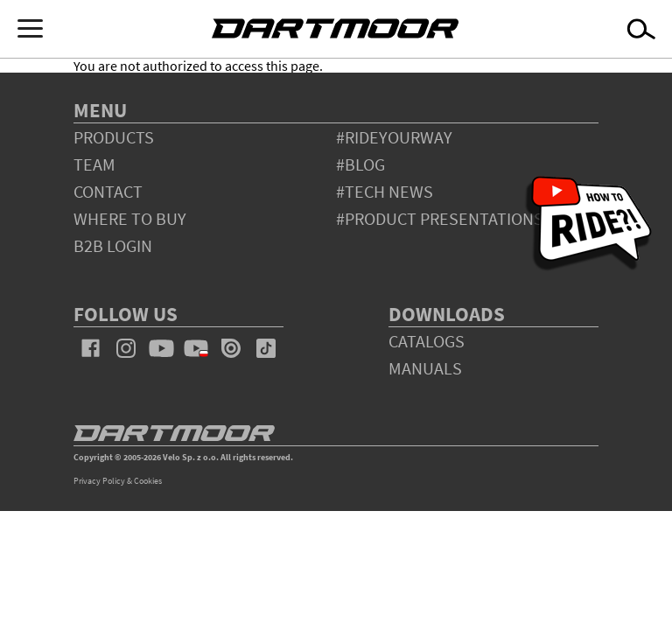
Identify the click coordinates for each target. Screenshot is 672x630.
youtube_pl (196, 348)
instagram (126, 348)
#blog (360, 164)
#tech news (385, 191)
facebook (91, 348)
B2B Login (113, 245)
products (114, 137)
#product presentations (440, 218)
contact (108, 191)
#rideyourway (394, 137)
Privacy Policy (99, 481)
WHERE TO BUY (130, 218)
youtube (161, 348)
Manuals (425, 368)
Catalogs (427, 341)
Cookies (148, 481)
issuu (231, 348)
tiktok (266, 348)
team (94, 164)
